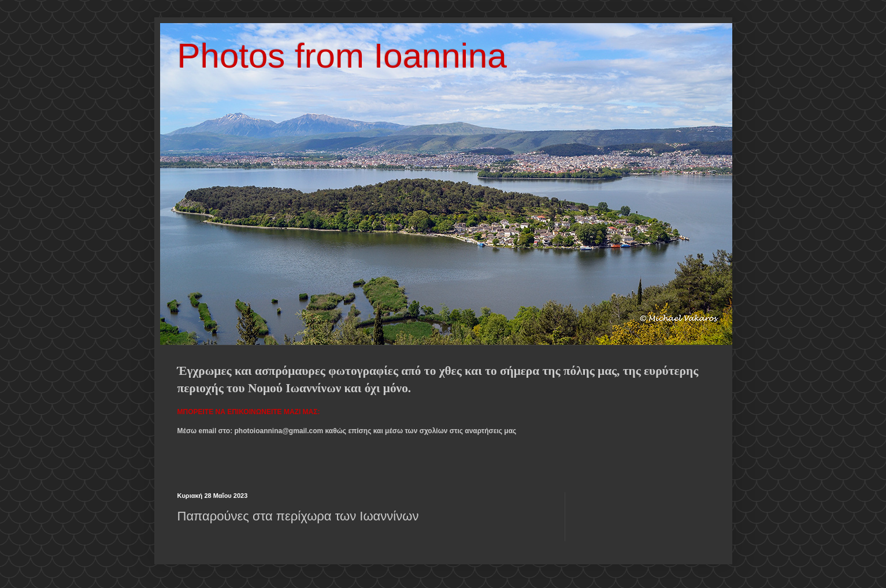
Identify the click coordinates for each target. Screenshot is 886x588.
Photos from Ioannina (342, 56)
